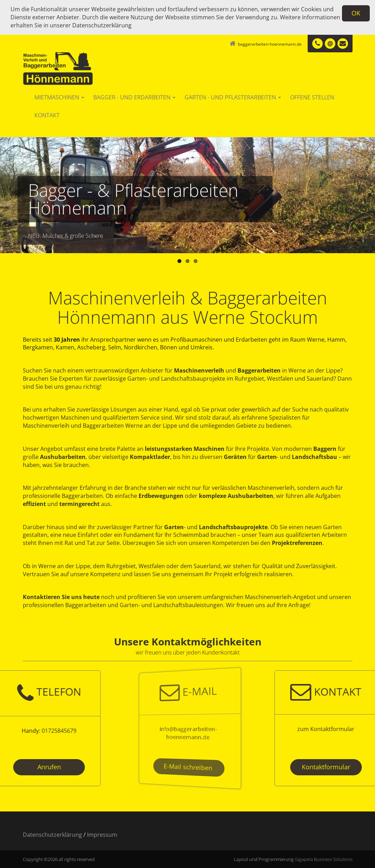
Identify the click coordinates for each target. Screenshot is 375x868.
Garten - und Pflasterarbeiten (233, 97)
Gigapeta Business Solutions (324, 859)
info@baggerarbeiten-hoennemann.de (188, 733)
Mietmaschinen (59, 97)
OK (356, 13)
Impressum (102, 835)
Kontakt (47, 115)
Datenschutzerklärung (102, 25)
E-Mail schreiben (188, 767)
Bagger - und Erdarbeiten (134, 97)
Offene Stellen (312, 97)
